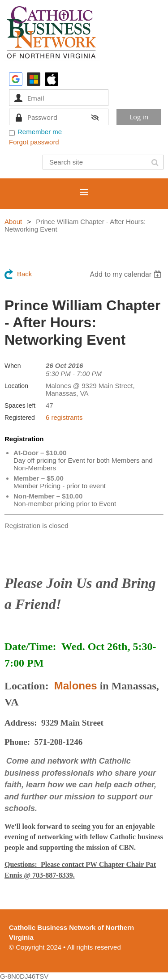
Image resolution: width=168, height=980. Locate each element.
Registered (20, 418)
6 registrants (64, 417)
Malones (76, 686)
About (13, 222)
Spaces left (20, 406)
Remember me (40, 132)
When (13, 366)
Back (24, 274)
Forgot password (34, 142)
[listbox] (127, 274)
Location (16, 386)
